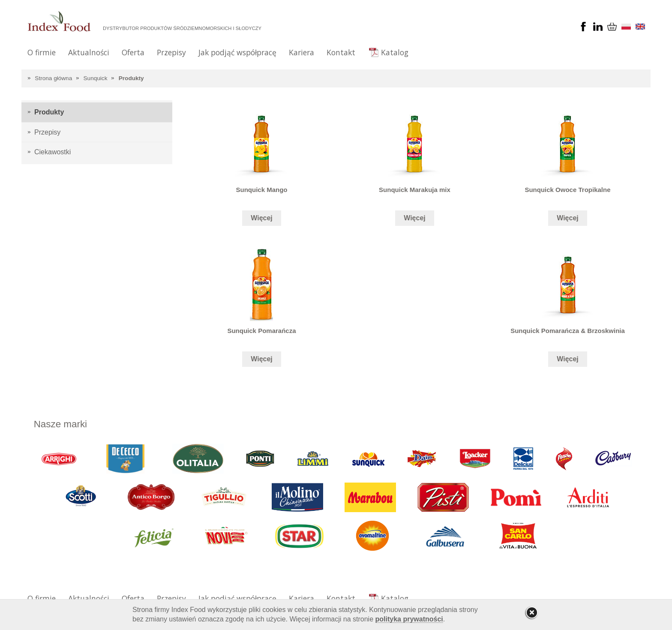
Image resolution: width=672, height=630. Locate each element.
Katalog (395, 52)
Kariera (301, 52)
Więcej (262, 218)
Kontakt (341, 52)
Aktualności (89, 52)
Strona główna (53, 78)
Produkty (131, 78)
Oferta (133, 52)
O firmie (42, 52)
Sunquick (96, 78)
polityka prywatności (409, 619)
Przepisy (171, 52)
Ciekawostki (52, 152)
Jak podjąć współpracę (237, 52)
